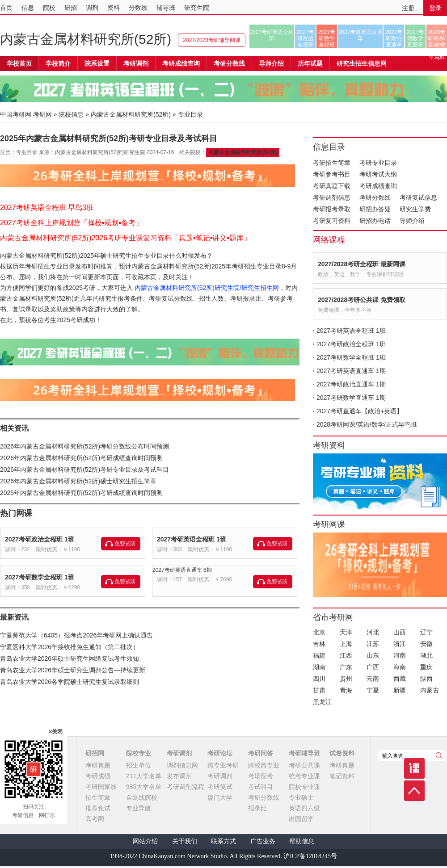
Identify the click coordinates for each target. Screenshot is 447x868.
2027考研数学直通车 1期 (351, 398)
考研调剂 (136, 63)
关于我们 (185, 841)
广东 (346, 667)
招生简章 (98, 797)
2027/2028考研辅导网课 (212, 40)
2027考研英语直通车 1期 (351, 371)
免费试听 (125, 544)
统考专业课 (304, 776)
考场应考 (261, 776)
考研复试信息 (418, 197)
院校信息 (71, 114)
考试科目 (261, 787)
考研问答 (261, 753)
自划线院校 (142, 797)
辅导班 (166, 8)
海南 (400, 667)
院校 (49, 8)
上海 (346, 644)
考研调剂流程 (186, 787)
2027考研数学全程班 (327, 38)
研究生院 (197, 8)
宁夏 (373, 690)
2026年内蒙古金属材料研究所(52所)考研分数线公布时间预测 (84, 446)
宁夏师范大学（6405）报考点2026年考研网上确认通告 (76, 635)
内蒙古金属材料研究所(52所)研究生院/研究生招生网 (207, 288)
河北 (373, 632)
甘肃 (319, 690)
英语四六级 (304, 808)
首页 (6, 8)
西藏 (400, 679)
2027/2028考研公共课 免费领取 (362, 300)
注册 (408, 8)
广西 (373, 667)
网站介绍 (145, 841)
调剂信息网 (182, 765)
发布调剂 (179, 776)
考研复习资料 (332, 221)
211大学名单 (144, 776)
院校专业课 (304, 787)
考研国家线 (101, 787)
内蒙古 (430, 690)
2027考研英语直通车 (361, 35)
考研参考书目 (332, 174)
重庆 (426, 667)
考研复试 (220, 787)
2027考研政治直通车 (394, 38)
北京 (319, 632)
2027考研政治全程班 (306, 38)
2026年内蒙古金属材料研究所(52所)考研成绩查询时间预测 (81, 458)
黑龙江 (322, 702)
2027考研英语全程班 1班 (192, 539)
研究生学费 (415, 209)
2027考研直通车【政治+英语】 (360, 411)
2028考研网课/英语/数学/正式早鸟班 (436, 38)
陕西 (426, 679)
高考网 (95, 819)
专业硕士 (301, 797)
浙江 (400, 644)
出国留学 (301, 819)
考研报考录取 (332, 209)
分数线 (138, 8)
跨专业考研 (223, 765)
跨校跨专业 (264, 765)
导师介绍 (271, 63)
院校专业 (139, 753)
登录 (435, 8)
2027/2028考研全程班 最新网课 (362, 264)
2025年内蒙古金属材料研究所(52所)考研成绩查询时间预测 (81, 493)
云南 (373, 679)
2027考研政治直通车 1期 (351, 384)
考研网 (42, 114)
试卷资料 (342, 753)
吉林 (319, 644)
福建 (319, 655)
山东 (373, 655)
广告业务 (263, 841)
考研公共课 (304, 765)
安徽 (426, 644)
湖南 (319, 667)
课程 (414, 768)
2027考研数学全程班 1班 (40, 577)
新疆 (400, 690)
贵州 (346, 679)
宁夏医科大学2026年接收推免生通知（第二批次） (70, 647)
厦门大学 (220, 797)
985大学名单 (144, 787)
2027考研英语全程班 (272, 35)
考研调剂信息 (332, 197)
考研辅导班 (304, 753)
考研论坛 (220, 753)
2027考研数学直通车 (415, 38)
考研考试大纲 (378, 174)
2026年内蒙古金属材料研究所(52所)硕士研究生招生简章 (78, 481)
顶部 (414, 791)
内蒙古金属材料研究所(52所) (86, 39)
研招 (71, 8)
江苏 (373, 644)
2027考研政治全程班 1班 (40, 539)
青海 (346, 690)
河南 (400, 655)
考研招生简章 (332, 163)
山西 (400, 632)
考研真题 (98, 765)
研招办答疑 (375, 209)
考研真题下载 (332, 186)
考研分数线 (375, 197)
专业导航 (139, 808)
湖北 (426, 655)
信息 (28, 8)
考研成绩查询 (378, 186)
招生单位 (139, 765)
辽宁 (426, 632)
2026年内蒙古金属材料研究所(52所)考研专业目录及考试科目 (84, 470)
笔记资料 (342, 776)
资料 (114, 8)
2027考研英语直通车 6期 (182, 570)
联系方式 (223, 841)
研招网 (95, 753)
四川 (319, 679)
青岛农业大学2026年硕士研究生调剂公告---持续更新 (73, 670)
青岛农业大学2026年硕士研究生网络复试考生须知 (70, 658)
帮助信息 (302, 841)
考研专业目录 (378, 163)
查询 (439, 755)
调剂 (92, 8)
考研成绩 (98, 776)
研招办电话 (375, 221)
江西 (346, 655)
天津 (346, 632)
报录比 (257, 808)
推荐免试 (98, 808)
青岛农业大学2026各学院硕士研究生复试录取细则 (70, 682)
